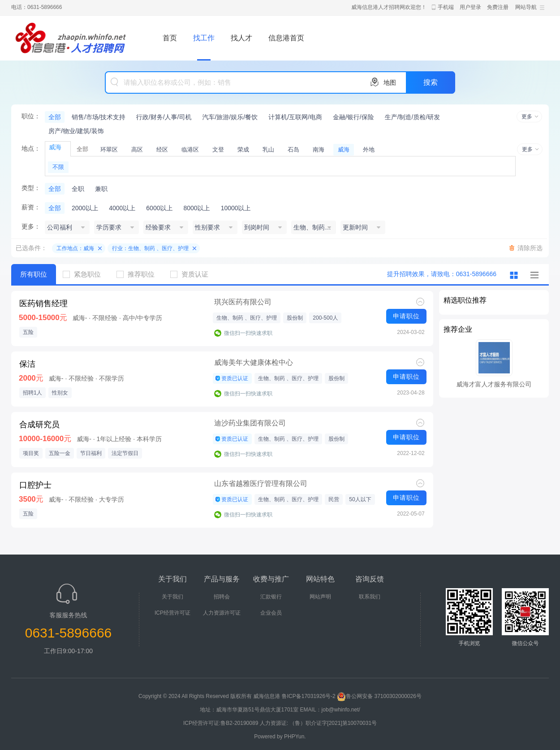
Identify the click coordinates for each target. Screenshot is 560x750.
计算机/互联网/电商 (295, 117)
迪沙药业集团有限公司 (250, 423)
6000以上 (159, 208)
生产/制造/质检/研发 (413, 117)
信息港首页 (286, 38)
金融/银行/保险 (353, 117)
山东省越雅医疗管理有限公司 (261, 483)
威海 (344, 150)
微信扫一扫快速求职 (248, 333)
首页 (170, 38)
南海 (319, 150)
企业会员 (271, 613)
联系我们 (370, 597)
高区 (137, 150)
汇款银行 (271, 597)
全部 (55, 117)
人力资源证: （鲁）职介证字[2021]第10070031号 (318, 723)
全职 (78, 189)
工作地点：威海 (75, 248)
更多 (527, 117)
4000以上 (122, 208)
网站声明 (320, 597)
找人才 (241, 38)
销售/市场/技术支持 (99, 117)
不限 (58, 167)
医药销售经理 (43, 303)
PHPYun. (295, 737)
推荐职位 (139, 274)
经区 (162, 150)
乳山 (268, 150)
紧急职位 (85, 274)
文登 (218, 150)
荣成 (243, 150)
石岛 (293, 150)
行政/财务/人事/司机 (164, 117)
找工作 (204, 38)
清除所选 (530, 248)
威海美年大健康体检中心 (254, 362)
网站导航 (526, 7)
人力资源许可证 (222, 613)
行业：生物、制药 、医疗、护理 (150, 248)
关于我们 (172, 597)
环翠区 (109, 150)
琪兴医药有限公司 (243, 302)
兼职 (101, 189)
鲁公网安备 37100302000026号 (379, 696)
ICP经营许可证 (172, 613)
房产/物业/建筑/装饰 (76, 131)
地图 (390, 82)
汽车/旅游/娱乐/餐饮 (230, 117)
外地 (369, 150)
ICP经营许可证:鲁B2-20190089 (222, 723)
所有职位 (34, 274)
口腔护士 (35, 485)
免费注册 (498, 7)
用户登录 (470, 7)
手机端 (446, 7)
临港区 (190, 150)
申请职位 (406, 316)
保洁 (27, 364)
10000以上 (236, 208)
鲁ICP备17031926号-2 (309, 696)
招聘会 (222, 597)
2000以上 (85, 208)
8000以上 (196, 208)
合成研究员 (39, 425)
